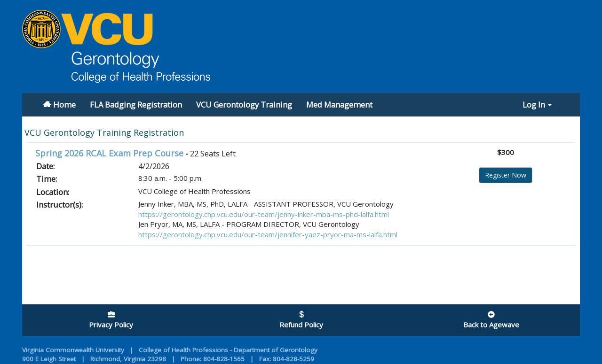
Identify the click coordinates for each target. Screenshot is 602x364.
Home (64, 105)
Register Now (506, 175)
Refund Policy (301, 320)
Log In (537, 105)
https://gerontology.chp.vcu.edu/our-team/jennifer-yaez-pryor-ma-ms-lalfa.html (268, 234)
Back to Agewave (491, 320)
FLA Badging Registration (136, 105)
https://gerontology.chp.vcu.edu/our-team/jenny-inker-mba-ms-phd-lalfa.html (264, 214)
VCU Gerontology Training (244, 105)
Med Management (339, 105)
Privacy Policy (111, 320)
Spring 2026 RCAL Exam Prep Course (109, 153)
